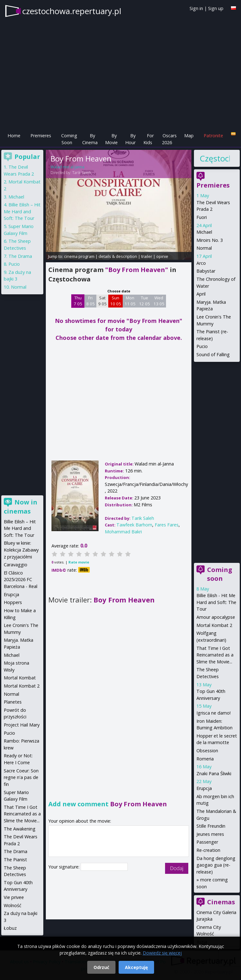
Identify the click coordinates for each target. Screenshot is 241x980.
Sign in (196, 8)
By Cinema (90, 139)
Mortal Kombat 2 (214, 625)
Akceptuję (136, 967)
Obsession (207, 751)
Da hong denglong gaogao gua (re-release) (216, 865)
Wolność (13, 905)
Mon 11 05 (130, 301)
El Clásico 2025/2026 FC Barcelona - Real (21, 580)
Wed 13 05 (159, 301)
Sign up (216, 8)
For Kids (149, 139)
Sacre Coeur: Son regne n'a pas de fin (21, 777)
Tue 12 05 (145, 301)
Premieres (41, 136)
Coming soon (220, 574)
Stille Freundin (211, 826)
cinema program (79, 256)
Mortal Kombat (20, 678)
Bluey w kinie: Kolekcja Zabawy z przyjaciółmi (21, 550)
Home (14, 136)
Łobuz (10, 928)
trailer (147, 256)
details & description (118, 256)
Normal (204, 248)
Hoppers (13, 602)
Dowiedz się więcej (162, 953)
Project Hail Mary (22, 725)
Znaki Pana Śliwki (214, 773)
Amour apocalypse (216, 617)
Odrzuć (101, 967)
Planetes (13, 702)
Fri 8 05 (91, 301)
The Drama (20, 256)
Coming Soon (69, 139)
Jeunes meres (210, 834)
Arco (201, 263)
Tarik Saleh (82, 173)
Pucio (202, 346)
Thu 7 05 (78, 301)
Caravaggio (16, 565)
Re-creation (208, 850)
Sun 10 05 (116, 301)
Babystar (206, 271)
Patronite (213, 136)
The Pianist (15, 860)
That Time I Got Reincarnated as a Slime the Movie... (215, 655)
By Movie (111, 139)
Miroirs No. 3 (210, 240)
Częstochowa (215, 158)
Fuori (202, 217)
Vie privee (14, 897)
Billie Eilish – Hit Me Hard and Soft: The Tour (22, 211)
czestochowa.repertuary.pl (72, 11)
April (201, 294)
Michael (204, 232)
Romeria (205, 759)
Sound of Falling (213, 354)
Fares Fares (167, 525)
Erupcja (204, 788)
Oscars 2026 (169, 139)
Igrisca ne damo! (214, 713)
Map (189, 136)
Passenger (207, 842)
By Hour (130, 139)
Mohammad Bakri (123, 532)
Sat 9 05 (102, 301)
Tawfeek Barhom (134, 525)
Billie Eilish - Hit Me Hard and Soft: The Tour (216, 602)
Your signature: (64, 867)
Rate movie (79, 562)
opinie (162, 256)
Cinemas (221, 902)
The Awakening (20, 829)
